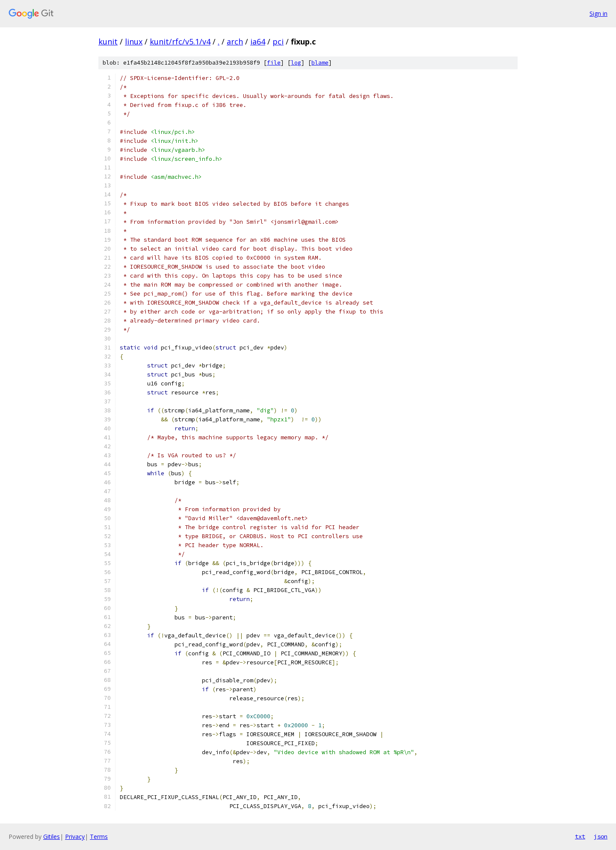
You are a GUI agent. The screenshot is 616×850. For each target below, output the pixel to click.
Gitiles (52, 837)
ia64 (258, 41)
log (296, 63)
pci (278, 41)
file (274, 63)
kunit (108, 41)
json (601, 836)
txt (580, 836)
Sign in (598, 13)
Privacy (75, 837)
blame (320, 63)
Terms (99, 837)
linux (134, 41)
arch (235, 41)
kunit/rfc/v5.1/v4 (180, 41)
